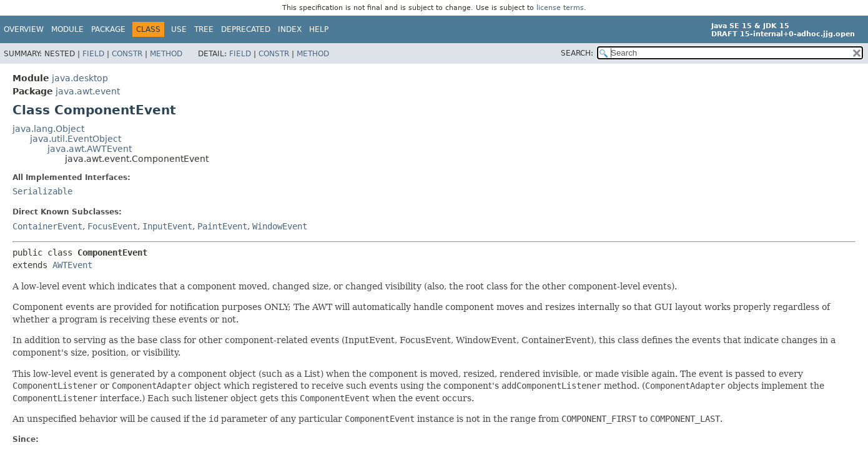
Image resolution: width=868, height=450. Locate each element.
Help (319, 29)
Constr (127, 54)
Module (67, 29)
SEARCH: (577, 53)
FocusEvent (112, 226)
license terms (560, 8)
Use (179, 29)
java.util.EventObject (76, 139)
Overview (24, 29)
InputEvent (167, 226)
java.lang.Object (48, 129)
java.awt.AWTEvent (90, 149)
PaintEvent (222, 226)
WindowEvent (280, 226)
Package (108, 29)
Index (290, 29)
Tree (204, 29)
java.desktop (80, 78)
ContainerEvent (47, 226)
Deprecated (246, 29)
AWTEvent (72, 265)
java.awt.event (88, 91)
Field (93, 54)
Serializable (42, 191)
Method (166, 54)
